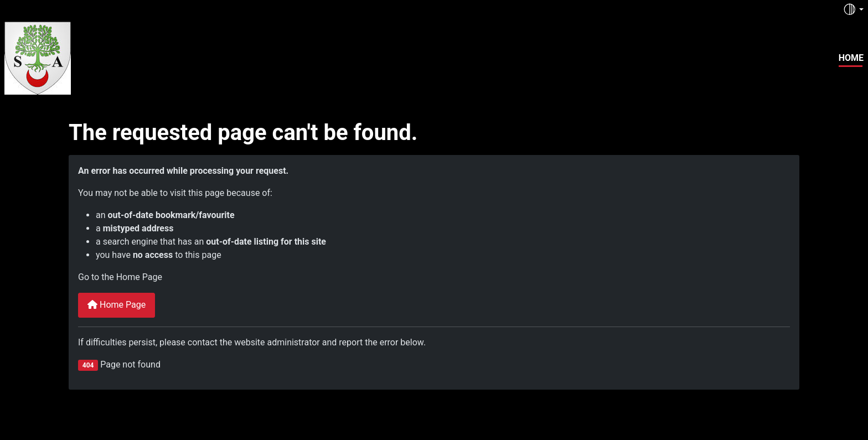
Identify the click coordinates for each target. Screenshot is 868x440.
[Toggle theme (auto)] (853, 9)
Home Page (117, 305)
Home (851, 58)
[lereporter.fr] (38, 56)
